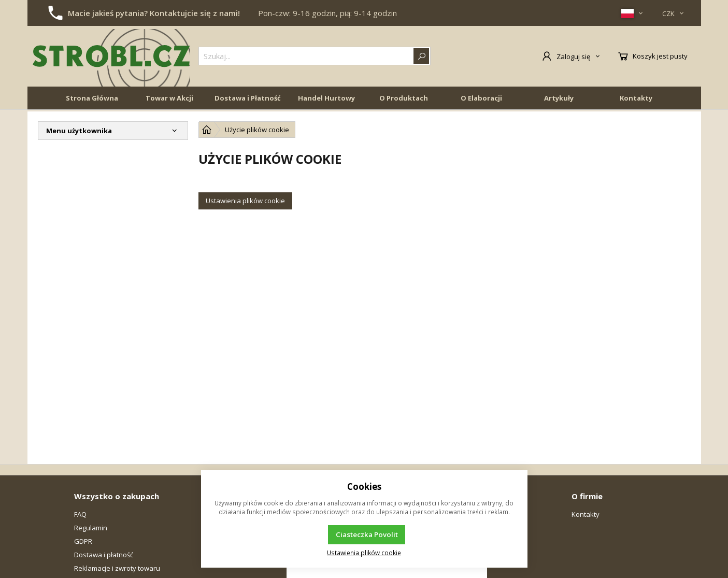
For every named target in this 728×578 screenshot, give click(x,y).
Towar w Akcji (169, 100)
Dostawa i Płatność (248, 100)
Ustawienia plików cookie (245, 201)
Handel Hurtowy (326, 100)
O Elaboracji (481, 100)
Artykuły (559, 100)
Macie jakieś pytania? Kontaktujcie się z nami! (154, 13)
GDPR (83, 541)
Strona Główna (92, 100)
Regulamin (91, 528)
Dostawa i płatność (104, 555)
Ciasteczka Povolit (367, 534)
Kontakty (636, 100)
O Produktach (404, 100)
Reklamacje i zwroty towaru (117, 568)
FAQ (80, 514)
